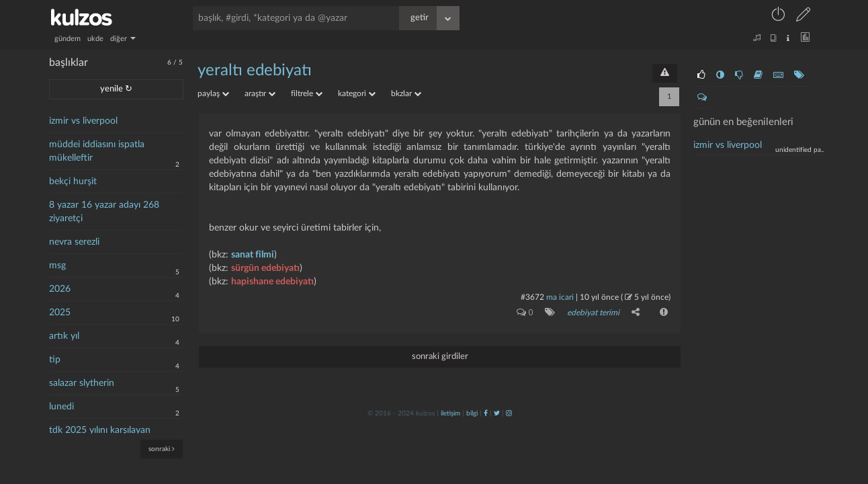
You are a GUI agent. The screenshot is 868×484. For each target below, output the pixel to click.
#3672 (532, 297)
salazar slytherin (82, 383)
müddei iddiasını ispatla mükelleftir (97, 151)
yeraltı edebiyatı (255, 71)
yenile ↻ (116, 89)
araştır (260, 93)
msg (57, 266)
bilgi (472, 413)
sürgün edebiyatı (265, 268)
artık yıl (64, 336)
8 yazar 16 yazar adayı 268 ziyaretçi (104, 212)
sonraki (162, 449)
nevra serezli (74, 242)
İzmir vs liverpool (728, 145)
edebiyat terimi (593, 313)
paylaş (213, 93)
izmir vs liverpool (83, 121)
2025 (60, 313)
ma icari (560, 297)
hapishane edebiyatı (272, 282)
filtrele (307, 93)
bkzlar (406, 93)
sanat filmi (253, 255)
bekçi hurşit (73, 182)
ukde (95, 39)
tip (55, 360)
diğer (123, 39)
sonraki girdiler (440, 357)
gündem (68, 39)
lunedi (61, 407)
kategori (357, 93)
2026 (60, 289)
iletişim (450, 413)
